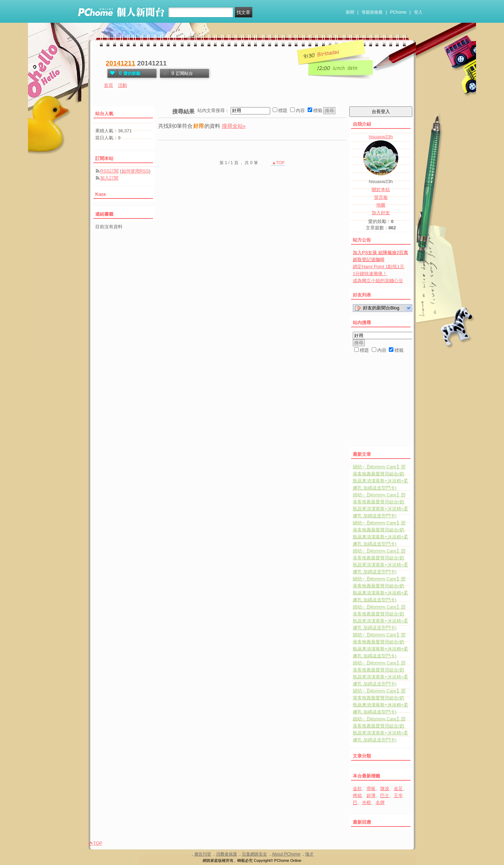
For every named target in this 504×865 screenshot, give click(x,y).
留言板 (381, 197)
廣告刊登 (203, 854)
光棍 (366, 803)
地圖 (381, 205)
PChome (398, 12)
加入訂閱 (109, 178)
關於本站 (381, 190)
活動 (122, 85)
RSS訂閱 (109, 171)
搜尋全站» (234, 126)
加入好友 (381, 213)
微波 (385, 789)
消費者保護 (226, 854)
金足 (398, 789)
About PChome (286, 854)
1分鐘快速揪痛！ (370, 274)
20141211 (121, 63)
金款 (357, 789)
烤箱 (357, 796)
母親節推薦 (372, 12)
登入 (418, 12)
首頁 (108, 85)
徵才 (309, 854)
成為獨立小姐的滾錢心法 (378, 281)
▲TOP (278, 163)
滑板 (371, 789)
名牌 (380, 803)
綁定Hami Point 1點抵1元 (379, 267)
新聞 (350, 12)
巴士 (385, 796)
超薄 (371, 796)
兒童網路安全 (254, 854)
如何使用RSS (135, 171)
